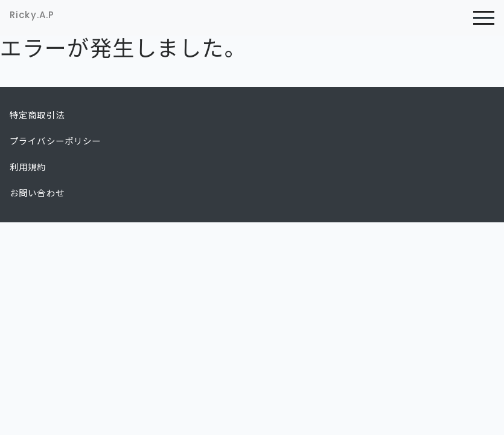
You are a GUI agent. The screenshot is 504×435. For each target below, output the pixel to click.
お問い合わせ (37, 193)
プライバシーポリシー (56, 141)
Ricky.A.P (32, 15)
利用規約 (28, 167)
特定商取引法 (37, 115)
